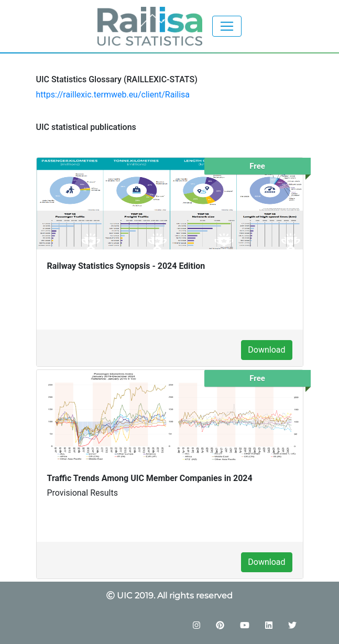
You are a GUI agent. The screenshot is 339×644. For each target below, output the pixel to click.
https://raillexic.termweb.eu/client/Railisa (113, 95)
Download (266, 350)
